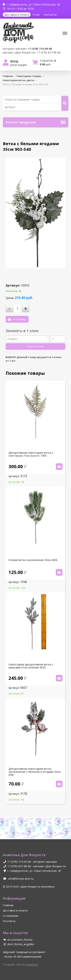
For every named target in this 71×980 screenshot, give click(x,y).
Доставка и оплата (17, 15)
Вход (14, 61)
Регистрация (18, 65)
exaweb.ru (32, 964)
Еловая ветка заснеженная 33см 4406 (33, 560)
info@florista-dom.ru (18, 879)
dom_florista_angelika (18, 944)
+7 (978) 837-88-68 (19, 866)
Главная (8, 905)
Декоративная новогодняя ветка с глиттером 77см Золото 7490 (31, 454)
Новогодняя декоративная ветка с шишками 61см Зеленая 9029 (31, 666)
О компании (11, 916)
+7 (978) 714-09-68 (19, 862)
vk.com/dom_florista (18, 940)
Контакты (50, 15)
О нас (36, 15)
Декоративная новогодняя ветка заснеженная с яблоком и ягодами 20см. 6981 (35, 772)
